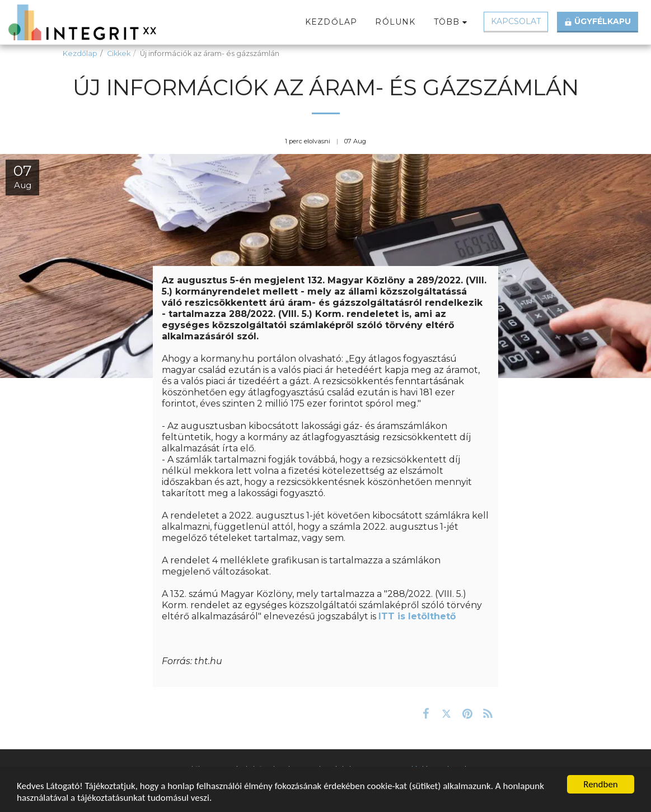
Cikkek (119, 53)
